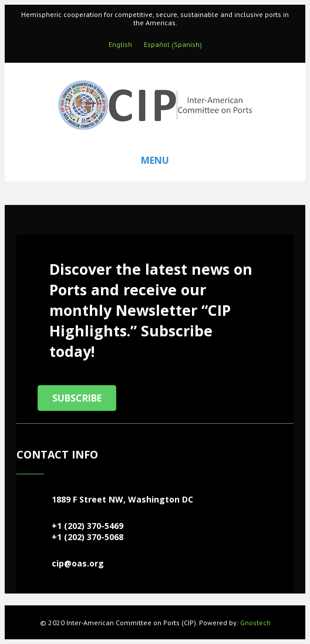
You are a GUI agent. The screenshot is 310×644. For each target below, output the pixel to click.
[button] (77, 398)
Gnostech (255, 623)
